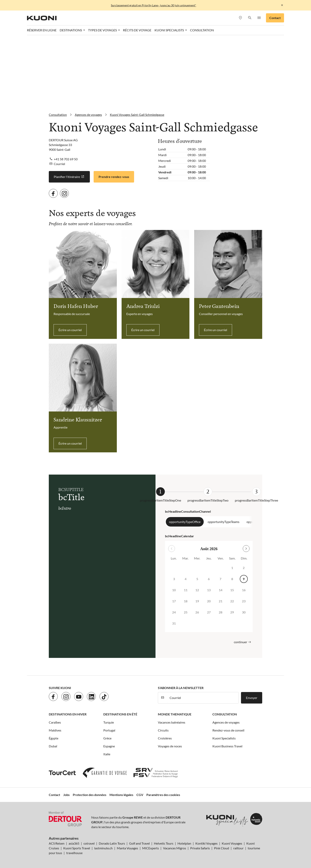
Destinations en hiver (68, 714)
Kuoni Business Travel (227, 746)
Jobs (66, 795)
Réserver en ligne (42, 30)
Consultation (202, 30)
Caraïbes (55, 722)
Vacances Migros (175, 848)
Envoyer (252, 698)
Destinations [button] (71, 30)
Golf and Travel (139, 843)
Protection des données (90, 795)
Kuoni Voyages (232, 843)
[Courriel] (203, 698)
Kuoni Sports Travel (77, 848)
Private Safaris (200, 848)
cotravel (89, 843)
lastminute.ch (103, 848)
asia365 (74, 843)
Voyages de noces (170, 746)
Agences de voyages (226, 722)
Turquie (109, 722)
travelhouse (74, 853)
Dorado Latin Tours (112, 843)
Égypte (54, 738)
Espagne (109, 746)
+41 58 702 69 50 (66, 159)
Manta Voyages (127, 848)
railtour (238, 848)
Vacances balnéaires (172, 722)
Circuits (163, 730)
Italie (107, 754)
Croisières (165, 738)
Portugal (109, 730)
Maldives (55, 730)
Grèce (107, 738)
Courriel (59, 164)
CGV (140, 795)
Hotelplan (184, 843)
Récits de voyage (137, 30)
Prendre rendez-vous (114, 177)
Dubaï (53, 746)
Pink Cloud (222, 848)
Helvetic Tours (164, 843)
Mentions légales (121, 795)
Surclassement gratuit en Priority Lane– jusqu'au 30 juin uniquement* (154, 5)
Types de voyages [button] (103, 30)
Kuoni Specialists (224, 738)
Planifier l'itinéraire (69, 177)
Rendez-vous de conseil (228, 730)
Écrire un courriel (70, 330)
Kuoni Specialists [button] (169, 30)
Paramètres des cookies (163, 795)
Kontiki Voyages (206, 843)
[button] (250, 18)
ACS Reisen (57, 843)
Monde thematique (175, 714)
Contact (275, 18)
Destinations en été (120, 714)
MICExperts (151, 848)
